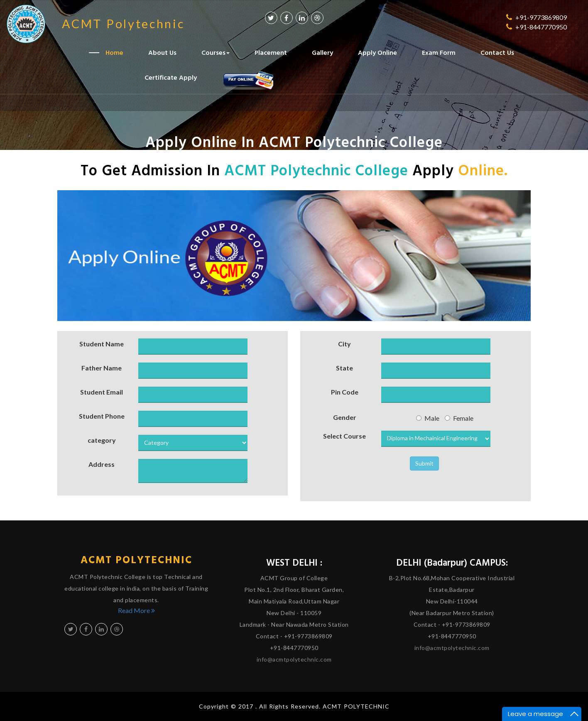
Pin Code (345, 392)
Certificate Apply (171, 77)
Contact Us (497, 52)
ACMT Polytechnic (136, 559)
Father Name (102, 368)
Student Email (102, 392)
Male (428, 418)
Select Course (344, 436)
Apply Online (377, 52)
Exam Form (439, 52)
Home (114, 52)
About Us (162, 52)
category (102, 440)
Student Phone (102, 416)
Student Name (102, 344)
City (344, 344)
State (344, 368)
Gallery (322, 52)
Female (459, 418)
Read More (136, 610)
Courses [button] (216, 52)
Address (102, 464)
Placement (271, 52)
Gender (345, 417)
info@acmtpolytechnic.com (294, 659)
